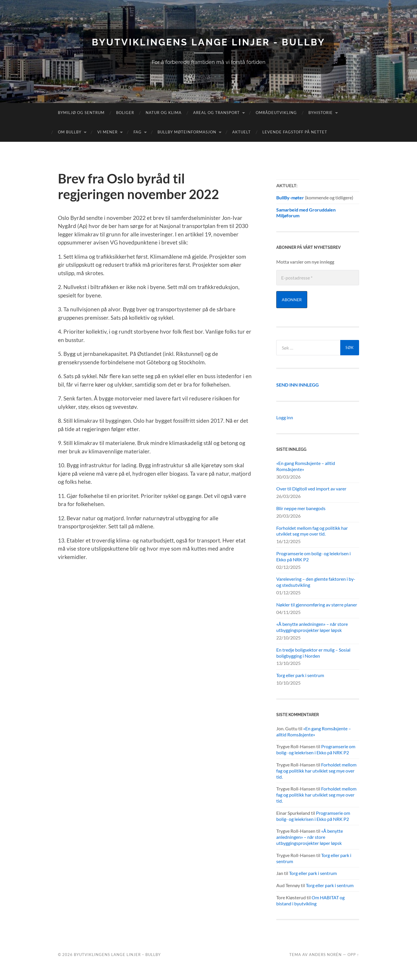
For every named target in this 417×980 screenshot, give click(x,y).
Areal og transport (216, 113)
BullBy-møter (290, 197)
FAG (138, 132)
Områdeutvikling (276, 113)
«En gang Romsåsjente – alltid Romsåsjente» (306, 466)
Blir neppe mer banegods (301, 508)
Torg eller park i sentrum (300, 675)
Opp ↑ (353, 955)
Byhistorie (321, 113)
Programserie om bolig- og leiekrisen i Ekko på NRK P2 (313, 556)
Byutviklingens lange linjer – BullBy (117, 955)
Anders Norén (325, 955)
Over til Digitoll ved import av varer (311, 489)
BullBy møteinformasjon (187, 132)
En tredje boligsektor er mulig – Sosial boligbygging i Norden (313, 653)
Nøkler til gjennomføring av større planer (317, 605)
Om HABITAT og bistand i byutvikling (310, 900)
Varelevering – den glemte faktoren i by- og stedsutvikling (316, 582)
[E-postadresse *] (318, 278)
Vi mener (107, 132)
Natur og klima (164, 113)
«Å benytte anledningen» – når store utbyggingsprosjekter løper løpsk (312, 627)
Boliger (125, 113)
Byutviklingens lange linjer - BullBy (209, 42)
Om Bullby (70, 132)
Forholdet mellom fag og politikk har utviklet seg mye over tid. (312, 531)
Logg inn (285, 417)
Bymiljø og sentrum (81, 113)
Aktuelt (242, 132)
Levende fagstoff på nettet (295, 132)
